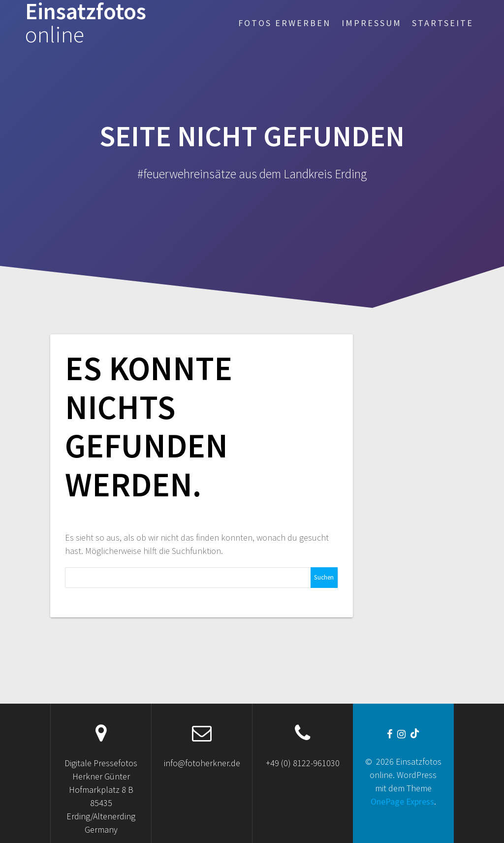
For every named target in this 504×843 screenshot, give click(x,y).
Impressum (372, 23)
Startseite (443, 23)
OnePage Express (402, 801)
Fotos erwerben (284, 23)
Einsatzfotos (86, 23)
